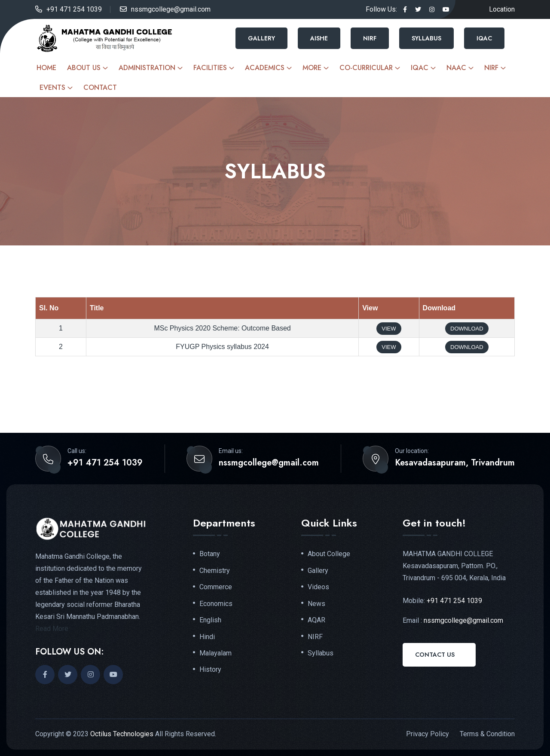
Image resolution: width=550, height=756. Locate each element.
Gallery (261, 38)
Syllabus (426, 38)
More (312, 68)
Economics (216, 604)
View (389, 329)
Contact (100, 87)
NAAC (456, 68)
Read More (52, 629)
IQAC (484, 38)
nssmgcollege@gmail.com (171, 9)
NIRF (370, 38)
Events (52, 87)
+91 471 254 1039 (74, 9)
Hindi (207, 638)
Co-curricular (366, 68)
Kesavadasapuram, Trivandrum (455, 463)
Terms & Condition (487, 734)
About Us (84, 68)
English (210, 621)
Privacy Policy (428, 734)
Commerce (216, 588)
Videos (318, 588)
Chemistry (215, 571)
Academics (265, 68)
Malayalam (215, 654)
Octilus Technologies (122, 734)
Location (502, 9)
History (210, 671)
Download (467, 329)
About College (329, 554)
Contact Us (435, 655)
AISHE (319, 38)
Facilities (210, 68)
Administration (147, 68)
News (316, 604)
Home (46, 68)
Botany (210, 554)
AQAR (316, 621)
